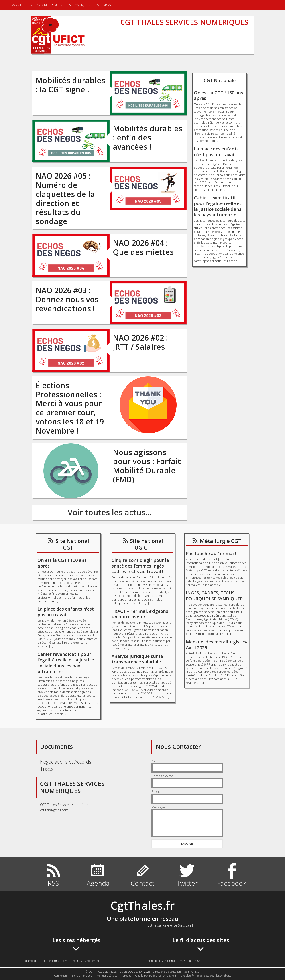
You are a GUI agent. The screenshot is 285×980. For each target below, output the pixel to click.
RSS (53, 883)
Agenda (98, 883)
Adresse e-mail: (163, 776)
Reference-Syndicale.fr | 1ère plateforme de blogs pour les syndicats (190, 976)
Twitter (187, 883)
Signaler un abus (82, 976)
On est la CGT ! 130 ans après (219, 96)
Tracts (47, 769)
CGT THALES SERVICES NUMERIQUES (184, 22)
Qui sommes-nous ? (47, 5)
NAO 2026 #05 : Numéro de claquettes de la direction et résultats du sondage (65, 199)
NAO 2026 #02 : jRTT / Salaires (140, 342)
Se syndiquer (80, 5)
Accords (104, 5)
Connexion (60, 976)
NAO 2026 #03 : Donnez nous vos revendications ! (67, 299)
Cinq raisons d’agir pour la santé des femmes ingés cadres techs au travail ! (140, 566)
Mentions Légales (107, 976)
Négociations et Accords (66, 762)
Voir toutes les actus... (109, 512)
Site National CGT (72, 544)
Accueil (18, 5)
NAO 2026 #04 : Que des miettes (143, 247)
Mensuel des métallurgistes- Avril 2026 (217, 645)
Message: (159, 807)
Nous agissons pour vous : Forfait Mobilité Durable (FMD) (147, 466)
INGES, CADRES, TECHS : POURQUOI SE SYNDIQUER (214, 596)
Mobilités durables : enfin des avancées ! (148, 138)
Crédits (127, 976)
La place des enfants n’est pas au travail (216, 152)
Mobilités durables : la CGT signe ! (70, 85)
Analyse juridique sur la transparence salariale (137, 659)
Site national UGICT (147, 544)
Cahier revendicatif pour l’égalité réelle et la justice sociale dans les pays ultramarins (218, 206)
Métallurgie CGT (221, 541)
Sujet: (156, 791)
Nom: (155, 760)
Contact (143, 883)
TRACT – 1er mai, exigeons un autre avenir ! (140, 614)
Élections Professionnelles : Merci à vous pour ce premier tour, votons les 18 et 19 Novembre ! (70, 408)
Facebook (232, 883)
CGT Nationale (220, 80)
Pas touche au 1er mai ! (211, 553)
